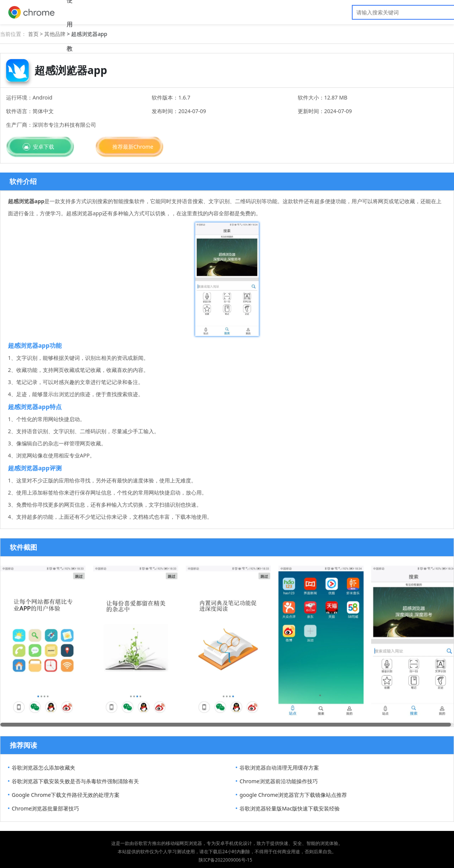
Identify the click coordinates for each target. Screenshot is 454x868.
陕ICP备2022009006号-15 (225, 860)
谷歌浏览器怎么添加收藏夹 (44, 768)
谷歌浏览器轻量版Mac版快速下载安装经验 (290, 808)
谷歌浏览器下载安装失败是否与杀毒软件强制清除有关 (75, 781)
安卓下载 (44, 147)
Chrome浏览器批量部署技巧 (45, 808)
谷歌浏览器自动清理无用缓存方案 (279, 768)
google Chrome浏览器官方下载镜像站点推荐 (293, 795)
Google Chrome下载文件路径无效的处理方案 (66, 795)
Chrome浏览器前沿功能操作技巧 (278, 781)
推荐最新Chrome (133, 147)
